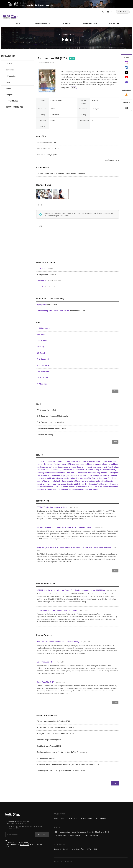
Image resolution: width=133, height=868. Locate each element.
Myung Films (42, 304)
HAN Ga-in (41, 334)
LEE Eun (40, 287)
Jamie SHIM (42, 281)
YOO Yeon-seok (43, 365)
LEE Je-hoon (42, 341)
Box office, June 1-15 (46, 662)
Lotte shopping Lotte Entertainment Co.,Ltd (53, 311)
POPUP (123, 12)
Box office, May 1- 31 (46, 682)
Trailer (72, 59)
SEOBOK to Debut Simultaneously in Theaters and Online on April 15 (65, 527)
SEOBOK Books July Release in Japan (52, 507)
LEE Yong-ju (42, 268)
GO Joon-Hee (42, 353)
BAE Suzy (41, 347)
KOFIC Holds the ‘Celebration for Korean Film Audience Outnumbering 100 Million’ (71, 590)
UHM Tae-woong (43, 328)
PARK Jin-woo (42, 378)
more (74, 88)
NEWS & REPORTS (42, 23)
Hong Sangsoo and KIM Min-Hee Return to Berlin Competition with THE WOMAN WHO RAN (74, 548)
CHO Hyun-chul (43, 372)
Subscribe (42, 835)
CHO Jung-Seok (43, 359)
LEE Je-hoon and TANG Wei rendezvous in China (57, 610)
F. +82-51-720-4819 (75, 835)
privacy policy (25, 845)
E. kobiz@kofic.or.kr (92, 835)
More (115, 391)
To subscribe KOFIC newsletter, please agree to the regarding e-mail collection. (24, 845)
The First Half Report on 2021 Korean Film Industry (58, 642)
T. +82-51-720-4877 (61, 835)
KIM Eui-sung (42, 384)
